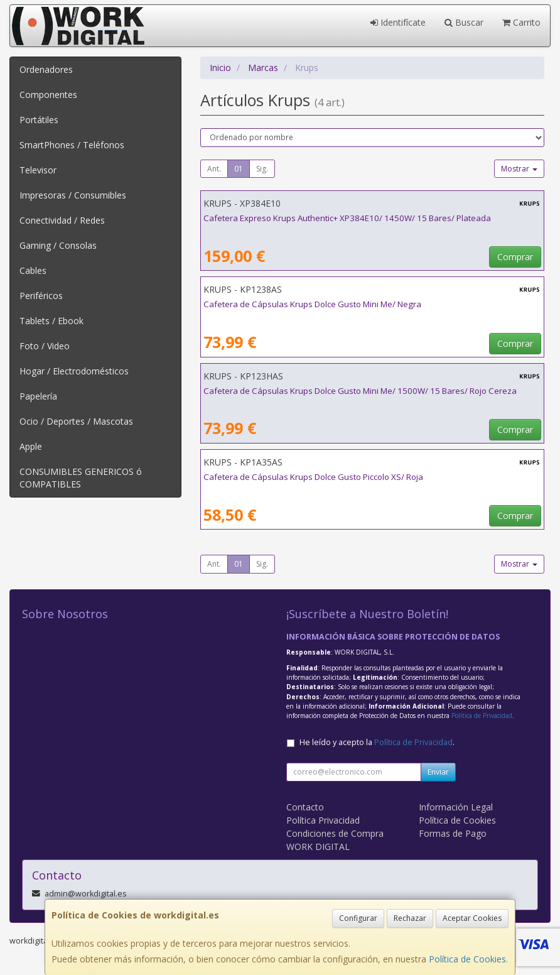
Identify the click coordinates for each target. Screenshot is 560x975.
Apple (31, 446)
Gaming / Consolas (58, 245)
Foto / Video (45, 346)
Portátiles (39, 120)
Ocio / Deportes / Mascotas (76, 421)
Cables (33, 270)
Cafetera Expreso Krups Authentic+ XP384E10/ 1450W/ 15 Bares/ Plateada (347, 218)
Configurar (358, 918)
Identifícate (398, 22)
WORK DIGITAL (318, 847)
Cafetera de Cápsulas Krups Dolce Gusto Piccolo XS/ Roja (313, 477)
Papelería (38, 396)
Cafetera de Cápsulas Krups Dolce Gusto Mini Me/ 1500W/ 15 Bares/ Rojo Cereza (360, 391)
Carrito (521, 22)
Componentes (48, 95)
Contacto (305, 807)
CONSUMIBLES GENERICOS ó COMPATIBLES (81, 478)
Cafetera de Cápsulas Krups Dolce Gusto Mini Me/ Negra (312, 304)
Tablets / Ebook (51, 321)
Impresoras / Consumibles (73, 195)
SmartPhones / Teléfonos (72, 145)
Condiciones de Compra (335, 833)
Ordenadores (46, 69)
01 (239, 169)
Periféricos (41, 296)
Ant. (214, 169)
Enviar (438, 772)
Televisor (38, 170)
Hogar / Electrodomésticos (74, 371)
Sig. (262, 169)
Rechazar (410, 918)
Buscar (464, 22)
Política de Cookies (467, 959)
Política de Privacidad (482, 716)
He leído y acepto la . (377, 742)
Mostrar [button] (519, 169)
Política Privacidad (323, 820)
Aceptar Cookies (472, 918)
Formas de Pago (453, 833)
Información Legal (456, 807)
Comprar (515, 257)
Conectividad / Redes (62, 220)
